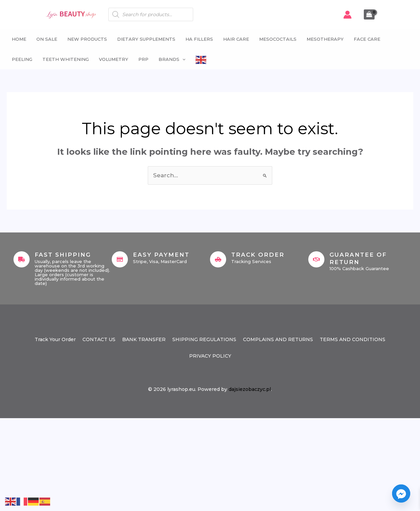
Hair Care (236, 39)
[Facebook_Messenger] (401, 494)
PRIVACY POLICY (210, 356)
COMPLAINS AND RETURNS (278, 339)
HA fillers (199, 39)
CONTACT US (99, 339)
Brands (172, 59)
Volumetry (114, 59)
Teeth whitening (66, 59)
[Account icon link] (347, 15)
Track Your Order (55, 339)
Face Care (367, 39)
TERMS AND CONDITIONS (353, 339)
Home (19, 39)
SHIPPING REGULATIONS (204, 339)
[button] (182, 59)
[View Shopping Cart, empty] (369, 14)
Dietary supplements (146, 39)
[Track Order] (218, 259)
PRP (143, 59)
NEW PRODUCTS (87, 39)
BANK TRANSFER (144, 339)
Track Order (258, 255)
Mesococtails (278, 39)
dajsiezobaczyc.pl (250, 389)
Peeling (22, 59)
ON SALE (47, 39)
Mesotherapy (325, 39)
